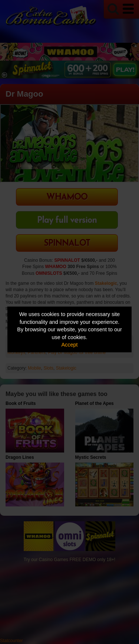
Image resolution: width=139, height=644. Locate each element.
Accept (70, 345)
